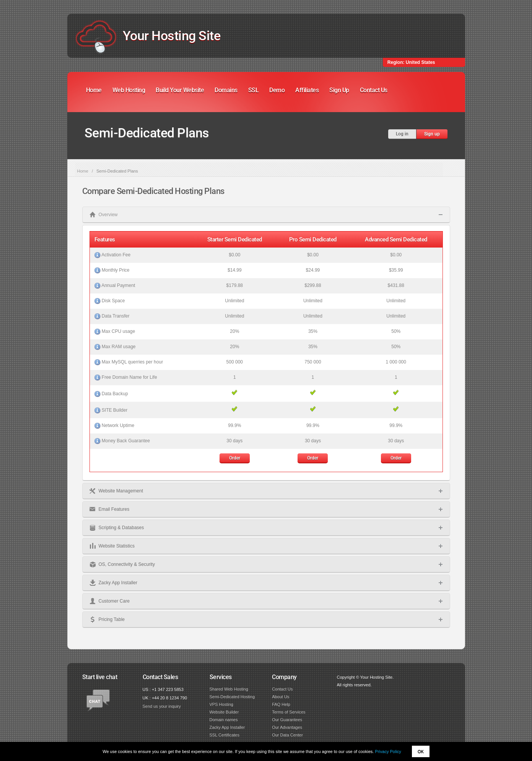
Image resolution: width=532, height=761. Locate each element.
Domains (226, 90)
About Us (281, 697)
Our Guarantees (287, 720)
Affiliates (307, 90)
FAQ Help (281, 704)
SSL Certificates (225, 735)
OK (421, 751)
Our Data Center (287, 735)
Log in (402, 134)
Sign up (432, 134)
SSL (254, 90)
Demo (277, 90)
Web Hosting (129, 90)
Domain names (224, 720)
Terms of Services (289, 712)
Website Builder (224, 712)
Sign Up (339, 90)
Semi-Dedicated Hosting (232, 697)
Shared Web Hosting (229, 689)
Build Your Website (180, 90)
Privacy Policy (388, 751)
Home (94, 90)
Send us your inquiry (162, 706)
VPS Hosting (221, 704)
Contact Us (374, 90)
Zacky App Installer (227, 727)
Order (235, 458)
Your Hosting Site (172, 36)
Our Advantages (287, 727)
